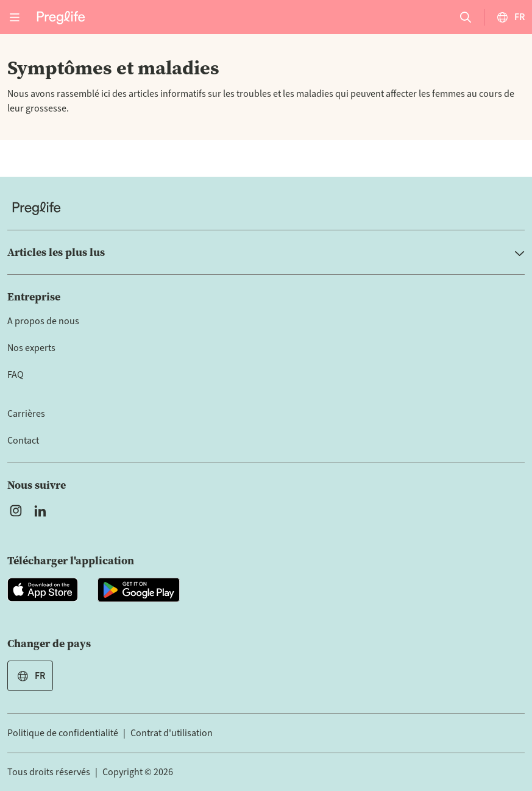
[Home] (266, 208)
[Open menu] (15, 17)
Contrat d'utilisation (172, 733)
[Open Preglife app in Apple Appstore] (43, 590)
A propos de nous (43, 321)
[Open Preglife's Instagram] (16, 511)
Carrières (26, 414)
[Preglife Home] (61, 17)
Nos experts (31, 348)
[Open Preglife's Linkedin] (43, 511)
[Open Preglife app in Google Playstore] (139, 590)
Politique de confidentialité (63, 733)
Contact (23, 441)
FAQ (16, 375)
